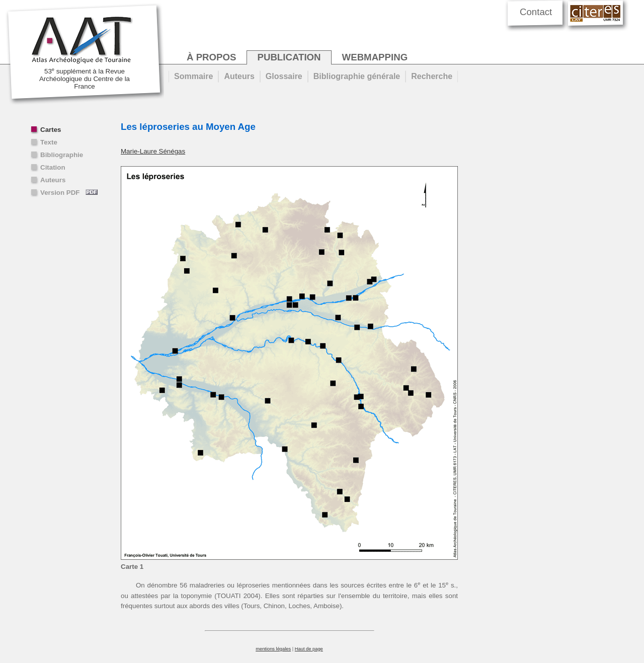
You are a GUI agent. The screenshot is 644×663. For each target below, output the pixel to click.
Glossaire (284, 76)
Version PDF (69, 193)
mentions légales (273, 649)
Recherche (432, 76)
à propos (211, 57)
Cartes (51, 130)
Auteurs (53, 180)
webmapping (375, 57)
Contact (536, 12)
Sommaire (193, 76)
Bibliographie (62, 155)
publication (289, 57)
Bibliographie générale (357, 76)
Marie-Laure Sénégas (153, 151)
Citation (53, 167)
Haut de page (309, 649)
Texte (49, 142)
